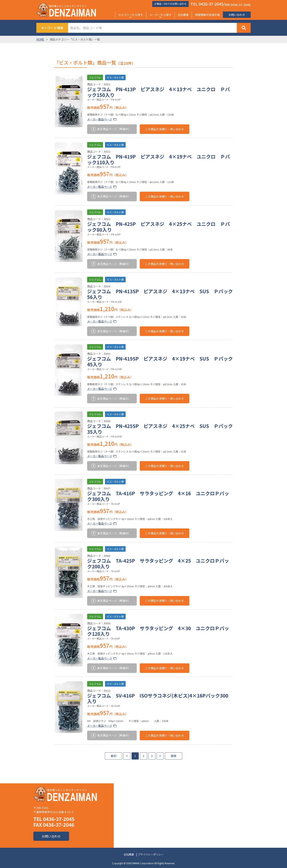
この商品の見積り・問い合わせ (165, 129)
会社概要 (183, 15)
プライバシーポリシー (151, 854)
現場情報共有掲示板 (207, 15)
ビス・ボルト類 (115, 77)
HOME (40, 39)
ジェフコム (95, 77)
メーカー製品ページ (100, 119)
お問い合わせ (237, 15)
